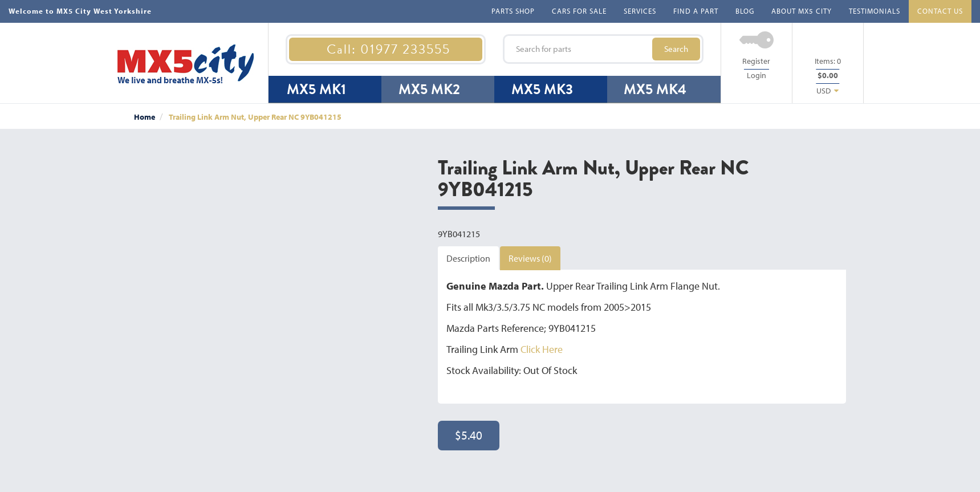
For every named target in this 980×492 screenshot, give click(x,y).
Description (468, 258)
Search (676, 49)
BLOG (745, 11)
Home (145, 117)
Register (756, 61)
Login (757, 75)
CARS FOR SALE (579, 11)
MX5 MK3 (542, 89)
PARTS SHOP (513, 11)
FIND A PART (696, 11)
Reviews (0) (530, 258)
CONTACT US (940, 11)
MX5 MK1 (316, 89)
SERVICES (640, 11)
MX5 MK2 (429, 89)
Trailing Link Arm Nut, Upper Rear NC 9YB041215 (255, 117)
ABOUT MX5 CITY (802, 11)
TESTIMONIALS (875, 11)
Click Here (542, 349)
